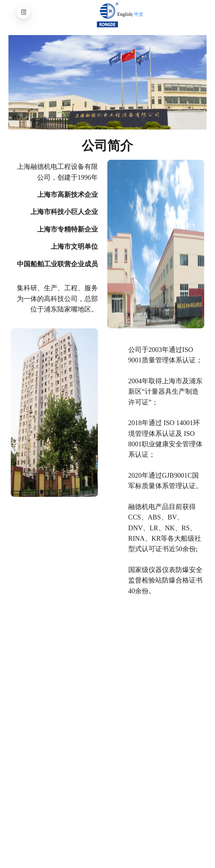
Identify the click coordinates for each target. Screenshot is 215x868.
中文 (139, 14)
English (124, 14)
